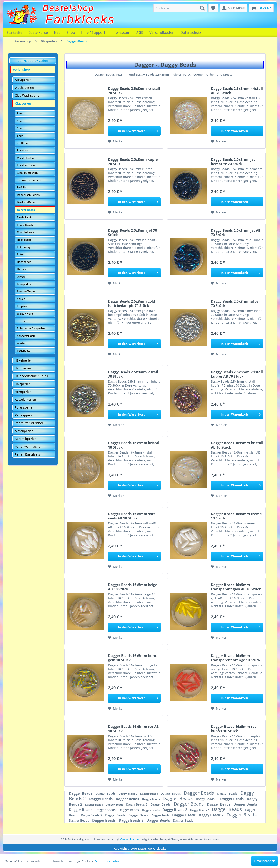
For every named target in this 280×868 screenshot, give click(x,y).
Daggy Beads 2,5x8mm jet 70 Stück (132, 233)
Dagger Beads (81, 793)
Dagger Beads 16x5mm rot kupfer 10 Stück (233, 729)
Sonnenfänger (26, 291)
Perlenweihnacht (27, 447)
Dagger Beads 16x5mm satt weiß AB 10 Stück (132, 516)
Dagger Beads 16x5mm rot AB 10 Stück (133, 729)
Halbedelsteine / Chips (31, 376)
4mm (20, 121)
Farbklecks (80, 19)
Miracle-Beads (26, 232)
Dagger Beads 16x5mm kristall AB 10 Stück (237, 445)
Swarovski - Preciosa (30, 180)
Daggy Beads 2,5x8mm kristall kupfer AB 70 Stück (237, 374)
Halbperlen (23, 368)
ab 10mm (23, 143)
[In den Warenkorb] (134, 131)
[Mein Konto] (233, 8)
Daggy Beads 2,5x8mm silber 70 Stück (235, 303)
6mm (20, 128)
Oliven (21, 277)
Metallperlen (24, 431)
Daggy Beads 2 (128, 794)
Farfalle (22, 187)
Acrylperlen (23, 80)
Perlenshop (21, 70)
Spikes (21, 299)
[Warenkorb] (261, 8)
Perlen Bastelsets (27, 454)
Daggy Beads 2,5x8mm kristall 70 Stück (134, 91)
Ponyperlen (24, 284)
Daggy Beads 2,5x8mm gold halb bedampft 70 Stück (132, 303)
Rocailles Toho (26, 165)
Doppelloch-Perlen (28, 195)
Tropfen (22, 306)
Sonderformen (26, 336)
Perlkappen (23, 415)
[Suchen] (202, 8)
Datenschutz (191, 32)
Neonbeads (24, 240)
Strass (21, 321)
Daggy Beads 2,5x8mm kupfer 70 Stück (134, 162)
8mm (20, 136)
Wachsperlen (24, 88)
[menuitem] (180, 8)
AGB (140, 32)
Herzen (22, 269)
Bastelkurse (38, 32)
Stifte (20, 254)
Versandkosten (162, 32)
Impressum (121, 32)
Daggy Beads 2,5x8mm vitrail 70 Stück (133, 374)
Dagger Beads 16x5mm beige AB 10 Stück (133, 587)
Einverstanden (264, 861)
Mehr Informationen (110, 861)
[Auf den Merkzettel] (116, 141)
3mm (20, 113)
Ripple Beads (25, 225)
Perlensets (24, 351)
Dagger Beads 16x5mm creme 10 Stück (236, 516)
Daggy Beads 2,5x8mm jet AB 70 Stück (236, 233)
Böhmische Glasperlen (31, 328)
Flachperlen (24, 262)
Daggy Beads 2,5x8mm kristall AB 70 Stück (237, 91)
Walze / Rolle (25, 314)
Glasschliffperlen (27, 173)
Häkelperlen (24, 360)
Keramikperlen (26, 439)
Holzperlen (23, 384)
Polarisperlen (25, 407)
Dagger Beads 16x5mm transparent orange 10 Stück (236, 658)
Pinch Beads (25, 217)
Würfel (21, 343)
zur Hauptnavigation (33, 61)
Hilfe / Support (93, 32)
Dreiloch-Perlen (27, 202)
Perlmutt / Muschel (29, 423)
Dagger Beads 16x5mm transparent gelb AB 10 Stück (236, 587)
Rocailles (22, 150)
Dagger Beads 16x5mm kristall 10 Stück (134, 445)
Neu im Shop (64, 32)
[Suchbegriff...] (180, 8)
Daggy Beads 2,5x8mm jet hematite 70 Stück (233, 162)
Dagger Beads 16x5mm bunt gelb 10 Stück (132, 658)
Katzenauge (25, 247)
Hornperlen (23, 392)
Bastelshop (68, 8)
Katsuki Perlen (25, 400)
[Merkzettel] (213, 8)
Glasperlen (23, 103)
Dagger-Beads (26, 210)
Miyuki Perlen (25, 158)
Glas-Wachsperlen (28, 95)
